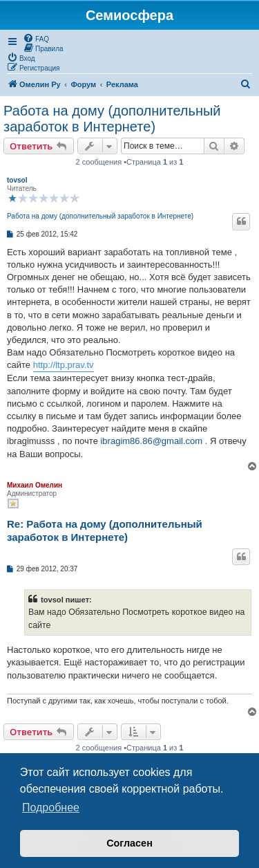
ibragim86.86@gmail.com (151, 441)
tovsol (17, 180)
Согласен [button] (129, 843)
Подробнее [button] (51, 807)
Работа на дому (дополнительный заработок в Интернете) (112, 119)
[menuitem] (36, 38)
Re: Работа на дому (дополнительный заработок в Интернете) (105, 530)
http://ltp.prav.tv (64, 365)
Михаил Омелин (35, 485)
